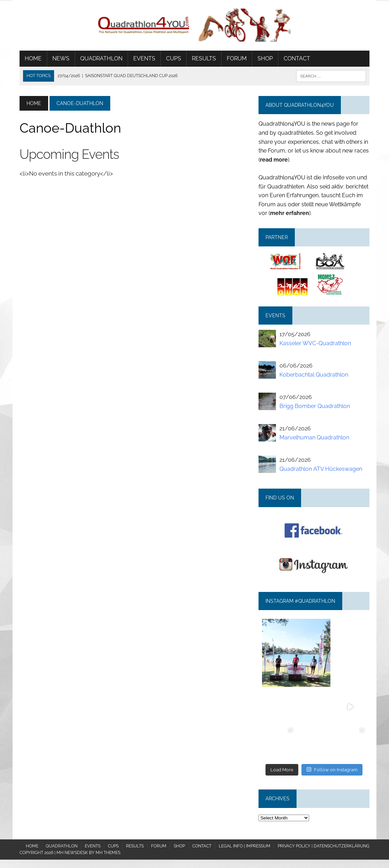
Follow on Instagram (332, 769)
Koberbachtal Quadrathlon (314, 375)
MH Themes (108, 853)
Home (33, 58)
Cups (174, 58)
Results (204, 58)
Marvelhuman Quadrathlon (314, 437)
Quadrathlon (101, 58)
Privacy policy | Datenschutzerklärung (324, 846)
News (61, 58)
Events (144, 58)
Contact (297, 58)
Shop (265, 58)
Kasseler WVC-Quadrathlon (315, 343)
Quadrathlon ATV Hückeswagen (321, 469)
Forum (237, 58)
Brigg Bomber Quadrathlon (315, 406)
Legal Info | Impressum (245, 846)
